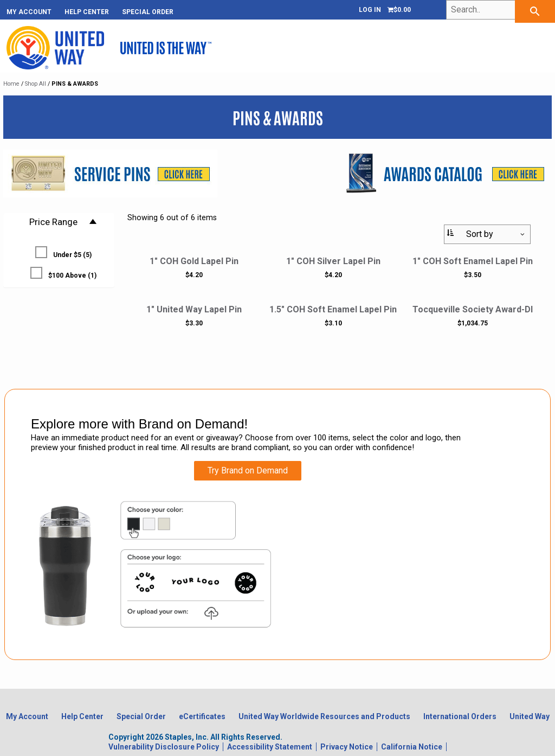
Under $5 (63, 252)
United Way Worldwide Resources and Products (324, 716)
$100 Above (63, 273)
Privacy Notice (347, 747)
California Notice (412, 747)
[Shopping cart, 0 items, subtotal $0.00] (399, 10)
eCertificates (202, 716)
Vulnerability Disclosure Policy (164, 747)
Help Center (87, 12)
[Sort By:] (487, 234)
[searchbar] (535, 11)
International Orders (460, 716)
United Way (530, 716)
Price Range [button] (63, 222)
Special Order (148, 12)
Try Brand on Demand (248, 470)
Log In (370, 10)
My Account (29, 12)
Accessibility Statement (270, 747)
